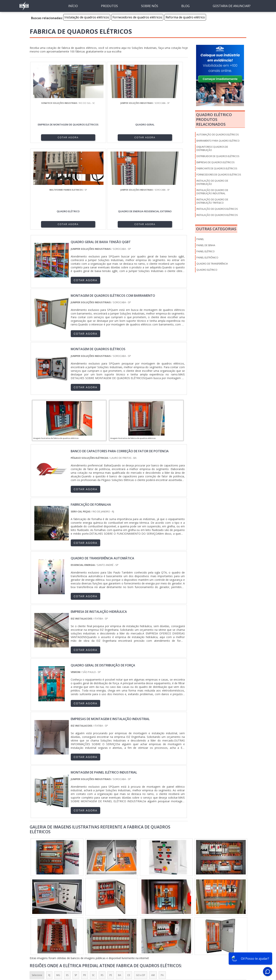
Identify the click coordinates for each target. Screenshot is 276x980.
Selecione (37, 889)
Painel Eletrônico (207, 258)
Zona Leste (113, 921)
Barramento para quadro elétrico (218, 141)
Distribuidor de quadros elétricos (218, 156)
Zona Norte (60, 921)
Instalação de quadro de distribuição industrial (212, 192)
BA (120, 889)
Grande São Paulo (135, 921)
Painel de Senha (206, 245)
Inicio (172, 955)
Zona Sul (96, 921)
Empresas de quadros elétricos (215, 162)
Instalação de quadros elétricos (87, 17)
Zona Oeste (79, 921)
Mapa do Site (219, 955)
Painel (200, 239)
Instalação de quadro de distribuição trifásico (212, 201)
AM (153, 889)
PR (85, 889)
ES (67, 889)
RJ (49, 889)
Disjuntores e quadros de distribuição (212, 148)
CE (129, 889)
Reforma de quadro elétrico (185, 17)
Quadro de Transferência (212, 264)
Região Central (40, 921)
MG (58, 889)
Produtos (201, 955)
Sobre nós (185, 955)
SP (76, 889)
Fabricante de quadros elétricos (217, 168)
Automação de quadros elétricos (218, 135)
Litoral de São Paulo (162, 921)
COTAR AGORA (49, 137)
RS (102, 889)
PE (111, 889)
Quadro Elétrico (207, 270)
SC (93, 889)
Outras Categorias (216, 229)
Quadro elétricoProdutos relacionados (214, 119)
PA (162, 889)
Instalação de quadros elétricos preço (217, 217)
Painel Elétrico (206, 251)
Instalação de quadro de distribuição (212, 182)
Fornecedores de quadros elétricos (137, 17)
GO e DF (141, 889)
